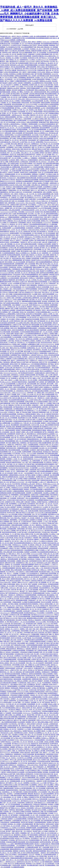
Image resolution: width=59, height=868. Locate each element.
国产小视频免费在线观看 (36, 462)
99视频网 (49, 710)
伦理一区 (34, 722)
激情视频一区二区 (39, 131)
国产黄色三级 (14, 63)
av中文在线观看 (43, 792)
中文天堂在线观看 (37, 638)
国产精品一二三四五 (18, 126)
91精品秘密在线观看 (6, 801)
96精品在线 (51, 353)
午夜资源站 (13, 389)
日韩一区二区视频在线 (50, 117)
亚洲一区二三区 (24, 110)
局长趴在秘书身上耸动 (19, 258)
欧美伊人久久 (20, 369)
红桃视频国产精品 (16, 355)
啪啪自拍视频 (55, 761)
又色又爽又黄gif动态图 (52, 740)
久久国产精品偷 (22, 504)
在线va (25, 445)
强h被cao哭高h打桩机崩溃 (11, 726)
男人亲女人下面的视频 (44, 280)
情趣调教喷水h (4, 192)
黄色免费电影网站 (5, 165)
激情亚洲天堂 (19, 69)
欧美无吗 (15, 90)
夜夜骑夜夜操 (47, 74)
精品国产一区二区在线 (42, 206)
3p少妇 (50, 282)
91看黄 (48, 396)
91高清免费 (31, 532)
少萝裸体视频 (42, 158)
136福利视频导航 (38, 192)
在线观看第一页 (46, 253)
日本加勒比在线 (19, 654)
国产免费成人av (43, 63)
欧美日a (16, 538)
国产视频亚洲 (55, 160)
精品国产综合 (49, 120)
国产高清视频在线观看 (52, 240)
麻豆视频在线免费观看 (50, 212)
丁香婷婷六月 (24, 242)
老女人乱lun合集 (30, 203)
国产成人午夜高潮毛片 (26, 538)
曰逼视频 (10, 523)
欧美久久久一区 (46, 201)
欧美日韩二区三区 (9, 101)
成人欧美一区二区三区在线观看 (48, 448)
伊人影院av (53, 534)
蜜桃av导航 (39, 264)
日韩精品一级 (15, 92)
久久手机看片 (44, 291)
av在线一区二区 (18, 459)
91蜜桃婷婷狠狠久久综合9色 (17, 475)
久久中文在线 (16, 745)
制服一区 (19, 412)
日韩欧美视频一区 (37, 461)
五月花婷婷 (42, 65)
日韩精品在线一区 (35, 597)
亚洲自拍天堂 (35, 744)
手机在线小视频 (26, 412)
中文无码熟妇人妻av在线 (40, 237)
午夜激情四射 (12, 701)
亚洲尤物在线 (7, 665)
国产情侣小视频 (49, 269)
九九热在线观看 (43, 215)
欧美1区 (29, 223)
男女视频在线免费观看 (34, 602)
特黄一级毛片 (44, 137)
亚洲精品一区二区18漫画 (42, 308)
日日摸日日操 (46, 532)
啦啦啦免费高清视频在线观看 (29, 396)
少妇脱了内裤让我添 (30, 199)
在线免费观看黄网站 (40, 822)
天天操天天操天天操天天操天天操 (43, 385)
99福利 (56, 674)
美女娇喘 (45, 301)
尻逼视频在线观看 (48, 849)
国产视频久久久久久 (14, 808)
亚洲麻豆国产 (14, 257)
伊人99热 (36, 534)
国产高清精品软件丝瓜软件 (26, 373)
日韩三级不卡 (39, 117)
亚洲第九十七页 (9, 69)
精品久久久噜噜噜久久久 (41, 133)
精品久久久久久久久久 (7, 667)
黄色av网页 (30, 131)
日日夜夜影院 (30, 228)
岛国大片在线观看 (53, 215)
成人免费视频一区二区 (45, 582)
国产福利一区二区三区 (23, 590)
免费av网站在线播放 (16, 795)
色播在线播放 (21, 529)
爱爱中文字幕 (5, 504)
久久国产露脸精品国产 (47, 862)
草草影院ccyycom (31, 863)
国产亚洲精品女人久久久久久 (33, 197)
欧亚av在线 (19, 185)
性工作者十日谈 (22, 296)
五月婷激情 (4, 824)
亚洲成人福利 (43, 119)
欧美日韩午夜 (24, 205)
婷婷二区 (20, 853)
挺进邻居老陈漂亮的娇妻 (17, 199)
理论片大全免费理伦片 (46, 371)
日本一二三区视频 (5, 144)
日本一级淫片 (23, 72)
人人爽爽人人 (26, 158)
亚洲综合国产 (21, 498)
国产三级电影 (40, 382)
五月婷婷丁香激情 (27, 337)
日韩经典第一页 (31, 393)
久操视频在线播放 (45, 495)
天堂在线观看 (53, 137)
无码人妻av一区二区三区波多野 (35, 663)
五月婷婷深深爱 (27, 192)
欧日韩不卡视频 (48, 679)
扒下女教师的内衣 (15, 95)
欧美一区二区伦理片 (36, 257)
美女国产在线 (25, 255)
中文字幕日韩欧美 (28, 486)
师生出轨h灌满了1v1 (27, 167)
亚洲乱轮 (40, 303)
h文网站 (5, 146)
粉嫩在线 (7, 308)
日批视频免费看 (12, 529)
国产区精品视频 (39, 86)
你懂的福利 (31, 54)
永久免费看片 (54, 486)
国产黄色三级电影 (31, 475)
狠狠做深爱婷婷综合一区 (34, 439)
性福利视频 (43, 330)
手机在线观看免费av (42, 106)
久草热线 (34, 280)
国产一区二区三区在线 (46, 332)
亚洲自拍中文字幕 (33, 58)
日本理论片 (51, 661)
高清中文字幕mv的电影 (18, 770)
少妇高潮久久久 (38, 507)
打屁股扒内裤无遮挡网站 (30, 792)
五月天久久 (26, 710)
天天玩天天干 (16, 801)
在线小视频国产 (17, 305)
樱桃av (22, 92)
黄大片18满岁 (6, 579)
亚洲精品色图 (44, 573)
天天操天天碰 (33, 690)
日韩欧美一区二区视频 (18, 197)
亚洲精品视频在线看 (39, 593)
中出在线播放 (41, 613)
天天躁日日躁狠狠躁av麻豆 (43, 312)
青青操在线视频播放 (31, 289)
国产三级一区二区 (22, 588)
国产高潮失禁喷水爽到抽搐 (51, 163)
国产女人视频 (5, 162)
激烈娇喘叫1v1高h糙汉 (23, 146)
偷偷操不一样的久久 (33, 307)
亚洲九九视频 (27, 185)
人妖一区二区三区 (35, 156)
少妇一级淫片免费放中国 (19, 291)
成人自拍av (43, 498)
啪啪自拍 (11, 405)
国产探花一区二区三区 (17, 239)
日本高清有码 (17, 274)
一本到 (41, 405)
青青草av (32, 806)
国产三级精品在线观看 (43, 140)
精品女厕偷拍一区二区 (10, 797)
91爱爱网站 (26, 783)
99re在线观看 (21, 722)
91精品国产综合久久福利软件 (49, 636)
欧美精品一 (10, 794)
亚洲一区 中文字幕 (51, 90)
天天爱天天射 (23, 282)
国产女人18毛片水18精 (35, 242)
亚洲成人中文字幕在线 (15, 357)
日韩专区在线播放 (39, 151)
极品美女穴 (37, 794)
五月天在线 (35, 135)
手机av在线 (54, 745)
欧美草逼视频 (53, 60)
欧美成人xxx (4, 217)
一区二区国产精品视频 (15, 171)
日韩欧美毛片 (19, 445)
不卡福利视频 (34, 468)
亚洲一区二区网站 (5, 487)
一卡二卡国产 (52, 752)
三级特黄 (3, 772)
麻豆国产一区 (24, 591)
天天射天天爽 (12, 248)
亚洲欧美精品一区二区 (15, 190)
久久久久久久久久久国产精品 (9, 212)
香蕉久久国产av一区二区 (34, 683)
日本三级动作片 (20, 572)
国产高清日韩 (24, 140)
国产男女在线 (45, 61)
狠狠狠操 (7, 688)
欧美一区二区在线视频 (40, 52)
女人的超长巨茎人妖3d (47, 369)
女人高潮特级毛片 (12, 636)
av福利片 (45, 314)
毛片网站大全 (47, 525)
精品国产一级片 (8, 289)
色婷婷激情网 (49, 663)
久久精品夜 (12, 160)
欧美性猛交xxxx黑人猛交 (17, 65)
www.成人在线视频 (41, 411)
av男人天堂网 (6, 94)
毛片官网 (54, 357)
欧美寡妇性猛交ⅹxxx (6, 344)
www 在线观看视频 (6, 110)
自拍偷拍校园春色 (33, 160)
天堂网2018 (16, 110)
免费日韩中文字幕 (31, 437)
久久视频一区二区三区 (53, 731)
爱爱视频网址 (14, 520)
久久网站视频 (53, 224)
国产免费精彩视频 (50, 382)
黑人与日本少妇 (20, 339)
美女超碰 (36, 248)
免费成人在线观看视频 (33, 326)
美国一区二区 (24, 366)
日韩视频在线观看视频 (21, 794)
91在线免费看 (49, 613)
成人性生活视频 (22, 658)
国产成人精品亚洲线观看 (18, 67)
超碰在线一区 (34, 776)
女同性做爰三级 (33, 162)
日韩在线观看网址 (23, 855)
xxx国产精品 (11, 341)
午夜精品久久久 (29, 126)
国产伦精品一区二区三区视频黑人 (48, 190)
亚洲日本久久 (31, 846)
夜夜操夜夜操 (41, 79)
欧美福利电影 (36, 258)
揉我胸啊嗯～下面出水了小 (38, 487)
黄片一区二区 (19, 783)
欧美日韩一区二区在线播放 (48, 230)
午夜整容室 (20, 729)
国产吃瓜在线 (12, 643)
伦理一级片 (29, 629)
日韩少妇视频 (21, 643)
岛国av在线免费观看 (32, 122)
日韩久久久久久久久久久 (33, 99)
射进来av (20, 267)
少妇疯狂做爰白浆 (40, 373)
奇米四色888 (31, 559)
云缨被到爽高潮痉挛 (21, 81)
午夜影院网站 (21, 803)
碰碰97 (7, 51)
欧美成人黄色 (38, 400)
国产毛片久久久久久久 (38, 530)
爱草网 (27, 257)
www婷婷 (41, 104)
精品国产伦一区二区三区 (7, 128)
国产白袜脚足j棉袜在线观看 (29, 244)
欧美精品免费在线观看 (14, 255)
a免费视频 (24, 344)
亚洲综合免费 (50, 788)
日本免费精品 (5, 736)
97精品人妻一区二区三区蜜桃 (43, 545)
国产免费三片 (22, 724)
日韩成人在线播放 (49, 742)
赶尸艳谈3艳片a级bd (53, 556)
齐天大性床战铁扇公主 (33, 573)
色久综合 (54, 647)
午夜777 (2, 496)
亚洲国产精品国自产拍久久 (46, 516)
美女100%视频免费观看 (26, 52)
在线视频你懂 (38, 432)
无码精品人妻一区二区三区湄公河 (17, 307)
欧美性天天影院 (5, 242)
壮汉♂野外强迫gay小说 (32, 856)
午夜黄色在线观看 (15, 42)
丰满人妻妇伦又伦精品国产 (14, 581)
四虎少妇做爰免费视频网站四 (44, 262)
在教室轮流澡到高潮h (40, 92)
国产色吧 (46, 300)
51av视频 (34, 294)
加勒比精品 (43, 629)
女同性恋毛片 (6, 45)
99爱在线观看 (42, 189)
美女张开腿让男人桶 (53, 622)
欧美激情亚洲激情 (5, 638)
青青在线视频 (11, 561)
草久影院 (46, 735)
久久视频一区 (50, 158)
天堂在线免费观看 (40, 740)
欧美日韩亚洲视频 (9, 76)
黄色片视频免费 (26, 756)
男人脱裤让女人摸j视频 (21, 681)
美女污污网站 (14, 78)
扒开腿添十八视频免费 (43, 475)
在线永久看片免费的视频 (46, 138)
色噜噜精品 (52, 45)
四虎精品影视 (15, 688)
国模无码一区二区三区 (37, 115)
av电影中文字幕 (17, 325)
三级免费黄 (19, 611)
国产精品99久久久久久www (25, 151)
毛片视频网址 (33, 785)
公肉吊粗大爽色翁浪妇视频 (37, 94)
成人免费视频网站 (14, 495)
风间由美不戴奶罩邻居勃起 (25, 138)
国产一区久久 (19, 496)
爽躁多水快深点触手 (52, 65)
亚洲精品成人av (24, 837)
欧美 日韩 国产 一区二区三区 (13, 301)
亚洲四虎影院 (34, 176)
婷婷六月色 (14, 328)
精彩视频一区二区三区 (14, 244)
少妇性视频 (27, 633)
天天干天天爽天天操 (28, 368)
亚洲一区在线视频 (40, 246)
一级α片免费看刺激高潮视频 (9, 722)
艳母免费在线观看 (13, 559)
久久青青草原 (28, 350)
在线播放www (22, 90)
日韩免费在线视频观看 (9, 568)
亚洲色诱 (25, 357)
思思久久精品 (41, 67)
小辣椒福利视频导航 (9, 829)
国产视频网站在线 (20, 718)
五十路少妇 (55, 351)
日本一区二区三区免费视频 (10, 418)
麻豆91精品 (14, 144)
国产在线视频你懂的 (26, 769)
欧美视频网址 (13, 504)
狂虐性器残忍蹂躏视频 (51, 513)
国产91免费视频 (44, 274)
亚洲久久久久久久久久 (17, 350)
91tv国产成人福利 (31, 419)
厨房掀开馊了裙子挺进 (30, 231)
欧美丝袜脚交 (44, 99)
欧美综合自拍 (11, 513)
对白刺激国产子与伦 (13, 740)
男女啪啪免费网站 (42, 607)
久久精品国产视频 (42, 419)
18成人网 (45, 242)
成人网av (47, 101)
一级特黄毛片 (28, 385)
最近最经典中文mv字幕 (25, 418)
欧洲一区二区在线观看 (18, 201)
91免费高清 (17, 656)
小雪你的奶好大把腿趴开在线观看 (47, 328)
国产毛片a (3, 500)
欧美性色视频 (6, 350)
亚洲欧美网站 (40, 142)
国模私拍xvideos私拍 (45, 81)
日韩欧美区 (35, 405)
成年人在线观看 (30, 643)
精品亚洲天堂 (20, 180)
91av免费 (12, 86)
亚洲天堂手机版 (21, 314)
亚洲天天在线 (16, 149)
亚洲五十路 (39, 675)
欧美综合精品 (4, 226)
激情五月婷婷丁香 (15, 364)
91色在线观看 (9, 156)
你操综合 (25, 720)
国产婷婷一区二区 (45, 248)
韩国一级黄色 (16, 833)
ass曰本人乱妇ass (21, 122)
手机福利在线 (12, 267)
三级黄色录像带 (20, 471)
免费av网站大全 (51, 482)
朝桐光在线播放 (46, 103)
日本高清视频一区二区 (18, 43)
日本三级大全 (16, 235)
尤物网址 (22, 629)
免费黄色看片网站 (37, 679)
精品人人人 (34, 190)
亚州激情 (47, 681)
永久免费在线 (9, 79)
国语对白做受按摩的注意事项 (48, 511)
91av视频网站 (50, 688)
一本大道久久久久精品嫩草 (8, 806)
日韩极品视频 (35, 634)
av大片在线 (7, 550)
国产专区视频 (39, 74)
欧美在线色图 (44, 799)
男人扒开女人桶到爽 (11, 70)
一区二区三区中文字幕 (9, 317)
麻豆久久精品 (41, 470)
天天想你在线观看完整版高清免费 (29, 332)
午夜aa (50, 792)
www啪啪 (46, 708)
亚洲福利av (36, 171)
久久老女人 (49, 860)
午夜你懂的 (21, 212)
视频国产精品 (16, 443)
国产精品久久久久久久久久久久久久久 (42, 615)
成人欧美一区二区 (42, 736)
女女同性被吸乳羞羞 (33, 276)
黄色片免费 (27, 351)
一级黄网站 (14, 767)
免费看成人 (35, 174)
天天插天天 (24, 42)
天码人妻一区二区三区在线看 (43, 473)
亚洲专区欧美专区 (11, 448)
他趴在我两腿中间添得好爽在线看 (27, 178)
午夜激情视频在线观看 (52, 108)
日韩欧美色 (7, 194)
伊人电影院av (27, 838)
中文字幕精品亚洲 (14, 509)
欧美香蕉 (9, 491)
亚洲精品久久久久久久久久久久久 (19, 176)
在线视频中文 (6, 556)
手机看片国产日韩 (53, 523)
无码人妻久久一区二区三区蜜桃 (30, 153)
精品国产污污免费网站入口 (48, 271)
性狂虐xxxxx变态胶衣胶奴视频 (50, 718)
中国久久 (42, 604)
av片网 (11, 321)
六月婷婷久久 (12, 412)
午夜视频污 (25, 124)
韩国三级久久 (19, 119)
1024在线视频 (40, 199)
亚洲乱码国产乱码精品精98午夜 (26, 154)
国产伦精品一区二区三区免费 (50, 459)
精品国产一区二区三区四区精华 (47, 110)
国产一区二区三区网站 (14, 153)
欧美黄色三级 (35, 570)
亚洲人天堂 (52, 402)
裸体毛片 (26, 224)
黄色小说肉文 (53, 156)
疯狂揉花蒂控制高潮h (39, 416)
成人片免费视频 (22, 348)
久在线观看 (13, 498)
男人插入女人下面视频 (44, 147)
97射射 (5, 863)
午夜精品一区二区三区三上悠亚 (39, 695)
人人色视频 (9, 547)
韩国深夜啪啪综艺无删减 (23, 316)
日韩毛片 (38, 61)
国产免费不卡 (10, 783)
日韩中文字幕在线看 (45, 160)
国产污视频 (45, 346)
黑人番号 (11, 226)
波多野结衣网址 (9, 135)
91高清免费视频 (7, 196)
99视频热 (9, 90)
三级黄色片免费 (14, 205)
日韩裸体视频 (54, 305)
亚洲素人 (5, 604)
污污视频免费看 (52, 776)
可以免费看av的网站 (53, 210)
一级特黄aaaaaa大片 (17, 115)
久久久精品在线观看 (38, 101)
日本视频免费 (4, 548)
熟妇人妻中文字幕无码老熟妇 (8, 658)
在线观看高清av (24, 60)
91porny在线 (4, 412)
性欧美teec (45, 51)
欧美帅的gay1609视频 (16, 74)
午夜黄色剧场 (50, 754)
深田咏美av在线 (7, 52)
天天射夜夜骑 (16, 366)
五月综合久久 (20, 606)
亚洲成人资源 (11, 298)
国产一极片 (22, 257)
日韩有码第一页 (54, 101)
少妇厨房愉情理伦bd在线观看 (34, 575)
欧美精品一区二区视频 (12, 58)
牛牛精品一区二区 (10, 471)
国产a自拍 (23, 196)
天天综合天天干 (12, 178)
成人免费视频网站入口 (31, 693)
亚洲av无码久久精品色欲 (29, 505)
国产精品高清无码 (33, 443)
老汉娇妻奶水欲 (31, 781)
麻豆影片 (3, 61)
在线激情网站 (41, 453)
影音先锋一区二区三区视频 (36, 742)
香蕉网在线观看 (16, 103)
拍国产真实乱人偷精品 (43, 450)
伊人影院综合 (7, 149)
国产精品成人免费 (34, 273)
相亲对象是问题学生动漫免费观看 (38, 282)
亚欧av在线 (22, 636)
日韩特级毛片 (15, 375)
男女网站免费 (30, 90)
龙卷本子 (11, 172)
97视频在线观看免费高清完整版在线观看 (21, 858)
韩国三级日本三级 (26, 149)
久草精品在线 (24, 162)
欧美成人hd (19, 341)
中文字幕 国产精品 (29, 464)
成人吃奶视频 (24, 94)
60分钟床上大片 (35, 783)
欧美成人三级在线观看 (25, 514)
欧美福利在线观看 (24, 63)
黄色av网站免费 (8, 552)
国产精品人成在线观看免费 (51, 631)
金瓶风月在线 (47, 303)
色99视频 (46, 183)
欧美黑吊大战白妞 (53, 326)
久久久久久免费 (31, 453)
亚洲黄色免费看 (14, 233)
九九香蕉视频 (25, 450)
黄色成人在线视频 (43, 45)
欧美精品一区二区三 (36, 49)
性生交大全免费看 (52, 189)
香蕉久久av (24, 160)
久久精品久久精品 (51, 174)
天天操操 (24, 545)
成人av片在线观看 (43, 706)
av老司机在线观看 (25, 509)
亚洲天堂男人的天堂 (43, 466)
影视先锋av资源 (11, 427)
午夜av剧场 (22, 790)
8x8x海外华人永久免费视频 (25, 758)
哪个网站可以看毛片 (33, 353)
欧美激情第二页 (45, 171)
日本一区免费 (32, 76)
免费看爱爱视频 (12, 727)
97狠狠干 (12, 81)
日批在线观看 (27, 119)
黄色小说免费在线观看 (20, 120)
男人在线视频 (29, 813)
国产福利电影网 (53, 291)
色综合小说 (13, 154)
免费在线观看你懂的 (9, 369)
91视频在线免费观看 (19, 491)
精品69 (56, 369)
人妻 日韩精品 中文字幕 (30, 335)
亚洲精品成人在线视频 (9, 310)
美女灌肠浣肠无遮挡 (9, 611)
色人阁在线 (31, 545)
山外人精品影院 (38, 163)
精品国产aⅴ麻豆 (19, 334)
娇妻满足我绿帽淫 (31, 414)
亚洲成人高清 (38, 819)
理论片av (40, 656)
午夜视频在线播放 (32, 717)
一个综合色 (24, 736)
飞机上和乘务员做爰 (13, 163)
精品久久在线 (22, 618)
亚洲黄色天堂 (30, 803)
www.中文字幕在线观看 (45, 208)
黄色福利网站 (4, 210)
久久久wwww (24, 303)
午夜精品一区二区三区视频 (44, 154)
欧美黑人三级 (33, 110)
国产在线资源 (46, 702)
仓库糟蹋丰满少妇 (53, 502)
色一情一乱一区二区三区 (35, 609)
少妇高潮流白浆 (5, 353)
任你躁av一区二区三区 (42, 78)
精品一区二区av (11, 606)
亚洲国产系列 (44, 258)
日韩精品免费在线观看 (41, 457)
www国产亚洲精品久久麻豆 (42, 665)
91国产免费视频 (5, 42)
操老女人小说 (50, 815)
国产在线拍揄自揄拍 (9, 620)
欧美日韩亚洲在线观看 (33, 842)
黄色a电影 (55, 208)
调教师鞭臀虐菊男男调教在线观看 (32, 301)
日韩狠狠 (28, 258)
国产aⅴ (7, 81)
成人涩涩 (47, 335)
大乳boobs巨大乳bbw (34, 230)
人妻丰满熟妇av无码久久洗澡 (18, 684)
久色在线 (38, 54)
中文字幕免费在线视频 (36, 489)
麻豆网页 (6, 615)
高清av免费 (54, 532)
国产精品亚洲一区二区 (44, 321)
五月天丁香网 (48, 640)
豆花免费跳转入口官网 (50, 187)
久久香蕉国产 (26, 49)
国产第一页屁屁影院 (48, 432)
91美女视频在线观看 (27, 824)
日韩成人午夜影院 (37, 522)
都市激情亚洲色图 (22, 214)
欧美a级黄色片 (37, 350)
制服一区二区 (49, 649)
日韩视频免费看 (19, 264)
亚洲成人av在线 (46, 366)
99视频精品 (34, 158)
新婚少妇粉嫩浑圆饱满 (52, 246)
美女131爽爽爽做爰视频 (15, 260)
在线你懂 (28, 649)
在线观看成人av (22, 765)
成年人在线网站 (48, 192)
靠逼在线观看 (15, 332)
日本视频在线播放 (19, 409)
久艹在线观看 (49, 667)
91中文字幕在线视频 (8, 647)
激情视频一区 (55, 248)
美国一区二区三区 (17, 577)
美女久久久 (11, 863)
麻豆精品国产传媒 (5, 631)
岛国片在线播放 (32, 72)
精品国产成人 (38, 126)
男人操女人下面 (17, 113)
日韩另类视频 (16, 665)
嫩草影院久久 (21, 649)
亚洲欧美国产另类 (44, 122)
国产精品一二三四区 (21, 108)
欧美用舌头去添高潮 (43, 178)
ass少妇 (43, 108)
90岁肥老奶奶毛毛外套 (35, 561)
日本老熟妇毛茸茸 (52, 477)
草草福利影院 (52, 301)
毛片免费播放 (4, 312)
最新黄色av (39, 525)
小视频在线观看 (17, 602)
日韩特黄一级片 (32, 321)
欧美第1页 (9, 187)
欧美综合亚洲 (24, 278)
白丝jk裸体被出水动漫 (43, 76)
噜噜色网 (31, 794)
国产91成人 (55, 205)
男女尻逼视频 (52, 765)
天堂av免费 (22, 419)
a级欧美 (6, 701)
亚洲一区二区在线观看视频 (46, 172)
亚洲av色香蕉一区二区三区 (32, 606)
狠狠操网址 (26, 85)
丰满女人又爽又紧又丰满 (40, 769)
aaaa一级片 (25, 462)
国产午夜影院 (26, 581)
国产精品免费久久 (42, 231)
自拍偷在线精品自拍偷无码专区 (37, 97)
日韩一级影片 (43, 752)
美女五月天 (27, 144)
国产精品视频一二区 (42, 375)
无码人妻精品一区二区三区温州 (25, 246)
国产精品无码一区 (14, 371)
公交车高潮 (53, 391)
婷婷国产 (42, 153)
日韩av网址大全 (36, 185)
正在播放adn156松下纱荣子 (29, 45)
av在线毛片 (42, 445)
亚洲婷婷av (43, 557)
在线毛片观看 (44, 326)
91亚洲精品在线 (42, 595)
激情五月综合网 (19, 776)
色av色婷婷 (19, 486)
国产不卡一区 (28, 579)
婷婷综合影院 (25, 103)
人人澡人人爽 (47, 522)
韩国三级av (54, 140)
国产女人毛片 (37, 760)
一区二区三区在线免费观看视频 (22, 79)
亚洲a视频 (30, 819)
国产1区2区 (10, 656)
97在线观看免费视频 (31, 595)
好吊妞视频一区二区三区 (51, 196)
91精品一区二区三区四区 (34, 658)
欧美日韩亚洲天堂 (27, 171)
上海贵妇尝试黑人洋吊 (22, 360)
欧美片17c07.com (36, 201)
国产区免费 (50, 384)
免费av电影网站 (44, 534)
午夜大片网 (46, 49)
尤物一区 (12, 672)
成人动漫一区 (7, 258)
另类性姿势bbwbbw (6, 833)
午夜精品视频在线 (27, 113)
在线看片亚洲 (24, 172)
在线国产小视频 (11, 189)
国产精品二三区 (23, 511)
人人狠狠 (16, 380)
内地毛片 (21, 464)
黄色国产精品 (43, 765)
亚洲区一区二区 (7, 113)
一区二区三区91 (49, 505)
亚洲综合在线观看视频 (35, 674)
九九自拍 (37, 627)
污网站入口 (43, 570)
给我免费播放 (22, 717)
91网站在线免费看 (50, 199)
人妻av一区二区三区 (25, 541)
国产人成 (34, 747)
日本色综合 (20, 640)
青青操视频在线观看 (45, 351)
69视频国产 (16, 376)
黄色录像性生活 (14, 326)
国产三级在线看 (42, 384)
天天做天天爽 (54, 42)
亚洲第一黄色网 (45, 169)
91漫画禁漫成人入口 (6, 828)
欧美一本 (36, 579)
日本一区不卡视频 (7, 294)
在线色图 (20, 83)
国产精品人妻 (5, 321)
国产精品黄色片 (31, 262)
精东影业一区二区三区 (16, 224)
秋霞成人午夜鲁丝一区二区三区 (12, 455)
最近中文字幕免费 (45, 181)
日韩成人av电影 (20, 319)
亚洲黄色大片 (41, 747)
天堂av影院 (43, 591)
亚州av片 (12, 240)
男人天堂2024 (42, 162)
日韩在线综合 (20, 391)
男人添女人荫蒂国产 (11, 507)
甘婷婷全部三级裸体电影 (39, 412)
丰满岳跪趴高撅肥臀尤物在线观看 (16, 842)
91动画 (14, 214)
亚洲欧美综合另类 (5, 43)
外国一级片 (24, 321)
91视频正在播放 (49, 131)
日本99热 (6, 124)
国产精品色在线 (34, 362)
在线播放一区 (18, 85)
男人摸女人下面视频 (11, 394)
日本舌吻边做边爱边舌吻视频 (40, 391)
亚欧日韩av (18, 518)
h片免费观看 (22, 686)
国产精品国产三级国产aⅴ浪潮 (8, 83)
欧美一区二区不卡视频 (50, 520)
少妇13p (49, 205)
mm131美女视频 (53, 219)
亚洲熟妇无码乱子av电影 (11, 785)
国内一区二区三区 (20, 226)
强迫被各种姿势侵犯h (49, 257)
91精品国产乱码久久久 (37, 355)
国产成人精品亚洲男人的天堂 (49, 325)
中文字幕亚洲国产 (30, 477)
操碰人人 (35, 378)
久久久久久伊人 (20, 203)
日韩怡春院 (18, 298)
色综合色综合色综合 (47, 342)
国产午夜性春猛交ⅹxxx (29, 106)
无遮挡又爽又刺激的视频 (14, 428)
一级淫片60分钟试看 (34, 357)
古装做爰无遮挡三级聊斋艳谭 (31, 298)
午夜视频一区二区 (6, 103)
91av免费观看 (44, 577)
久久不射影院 (11, 470)
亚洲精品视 (46, 609)
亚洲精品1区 (35, 611)
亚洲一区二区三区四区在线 (49, 833)
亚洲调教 (36, 181)
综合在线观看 (53, 206)
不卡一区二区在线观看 (18, 237)
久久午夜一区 (33, 194)
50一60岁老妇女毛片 (43, 677)
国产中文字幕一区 (21, 539)
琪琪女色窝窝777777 (19, 289)
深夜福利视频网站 (12, 686)
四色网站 (48, 79)
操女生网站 (29, 851)
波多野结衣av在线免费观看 (17, 402)
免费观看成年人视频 (13, 607)
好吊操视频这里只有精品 (9, 129)
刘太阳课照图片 (47, 683)
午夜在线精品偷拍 (18, 219)
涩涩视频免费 (11, 434)
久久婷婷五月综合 (16, 45)
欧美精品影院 (27, 147)
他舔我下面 (53, 255)
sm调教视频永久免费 (26, 217)
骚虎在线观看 (25, 269)
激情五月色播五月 (5, 67)
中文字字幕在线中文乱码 (26, 627)
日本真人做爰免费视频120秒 (46, 194)
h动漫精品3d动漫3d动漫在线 (24, 271)
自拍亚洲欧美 (31, 312)
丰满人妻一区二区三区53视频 (32, 423)
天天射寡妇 (3, 523)
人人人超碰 (25, 641)
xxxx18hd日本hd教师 (34, 169)
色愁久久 (51, 78)
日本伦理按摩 (16, 609)
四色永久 (45, 584)
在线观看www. (34, 265)
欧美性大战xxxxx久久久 (27, 165)
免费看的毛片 (22, 131)
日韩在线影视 (7, 104)
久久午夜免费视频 (21, 317)
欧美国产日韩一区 (35, 85)
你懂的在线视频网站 (11, 117)
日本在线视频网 (52, 362)
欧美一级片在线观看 (49, 837)
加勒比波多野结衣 (33, 208)
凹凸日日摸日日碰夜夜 (26, 163)
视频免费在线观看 (9, 788)
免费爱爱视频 (35, 128)
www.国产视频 (19, 351)
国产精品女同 (52, 203)
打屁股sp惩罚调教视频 (34, 108)
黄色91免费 (7, 375)
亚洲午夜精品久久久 (35, 305)
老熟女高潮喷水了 (34, 591)
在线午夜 (14, 590)
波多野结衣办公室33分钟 (24, 862)
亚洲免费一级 (7, 812)
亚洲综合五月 (44, 319)
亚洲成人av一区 (24, 194)
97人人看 (36, 409)
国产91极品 (13, 138)
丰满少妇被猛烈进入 (52, 418)
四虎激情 (26, 489)
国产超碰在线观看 (33, 835)
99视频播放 (24, 833)
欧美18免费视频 (5, 328)
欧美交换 (19, 568)
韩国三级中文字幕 (36, 323)
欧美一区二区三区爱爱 (15, 452)
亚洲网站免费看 (48, 656)
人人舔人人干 (12, 146)
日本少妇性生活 (50, 393)
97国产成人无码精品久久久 (26, 292)
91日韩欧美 (50, 641)
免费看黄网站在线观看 (17, 613)
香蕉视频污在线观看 (35, 95)
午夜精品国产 (52, 283)
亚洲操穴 (39, 42)
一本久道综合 (51, 162)
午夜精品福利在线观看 (37, 496)
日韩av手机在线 (35, 756)
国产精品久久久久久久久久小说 (21, 744)
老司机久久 (39, 484)
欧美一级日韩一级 (15, 522)
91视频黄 (19, 561)
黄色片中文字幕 (51, 851)
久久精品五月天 (9, 56)
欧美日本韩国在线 (38, 223)
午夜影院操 (4, 819)
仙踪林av (40, 183)
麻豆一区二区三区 (44, 547)
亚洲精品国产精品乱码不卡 (21, 156)
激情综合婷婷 (50, 824)
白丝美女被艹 (27, 611)
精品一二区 (54, 450)
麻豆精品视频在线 (40, 754)
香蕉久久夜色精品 (40, 90)
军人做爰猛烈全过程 (22, 169)
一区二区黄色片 (26, 702)
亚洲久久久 (53, 466)
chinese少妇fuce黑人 (6, 393)
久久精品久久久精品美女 (46, 541)
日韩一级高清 (27, 183)
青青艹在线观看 (33, 584)
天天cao (7, 78)
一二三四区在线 (34, 523)
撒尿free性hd (13, 348)
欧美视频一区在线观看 (49, 772)
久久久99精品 (20, 86)
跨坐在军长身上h (22, 70)
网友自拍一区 (48, 47)
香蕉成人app (49, 72)
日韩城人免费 (20, 502)
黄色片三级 (13, 760)
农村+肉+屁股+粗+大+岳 (19, 398)
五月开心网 (51, 58)
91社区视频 (45, 770)
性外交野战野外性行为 (26, 593)
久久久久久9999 (30, 61)
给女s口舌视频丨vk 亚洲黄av (46, 810)
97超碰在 (55, 590)
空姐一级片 (36, 629)
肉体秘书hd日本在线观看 (32, 319)
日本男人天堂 (4, 371)
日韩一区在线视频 (41, 815)
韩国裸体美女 (9, 754)
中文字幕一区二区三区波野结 (23, 405)
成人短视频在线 (24, 523)
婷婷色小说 (38, 564)
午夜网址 (52, 289)
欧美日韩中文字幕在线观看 (46, 226)
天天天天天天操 (29, 86)
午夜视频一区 (39, 855)
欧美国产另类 (39, 212)
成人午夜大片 (35, 862)
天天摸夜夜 (23, 573)
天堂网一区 (52, 314)
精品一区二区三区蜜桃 (20, 446)
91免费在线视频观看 (37, 829)
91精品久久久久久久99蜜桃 (46, 360)
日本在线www (21, 342)
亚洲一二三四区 (22, 394)
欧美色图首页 (31, 504)
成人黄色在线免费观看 (16, 697)
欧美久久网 (16, 142)
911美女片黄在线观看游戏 (11, 72)
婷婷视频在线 (16, 269)
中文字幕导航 (16, 453)
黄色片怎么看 (33, 63)
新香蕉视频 (27, 659)
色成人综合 (40, 479)
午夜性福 (34, 183)
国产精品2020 (55, 586)
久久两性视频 (9, 385)
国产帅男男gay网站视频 (43, 359)
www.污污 (54, 312)
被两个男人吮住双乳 (48, 561)
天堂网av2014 (4, 514)
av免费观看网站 (5, 154)
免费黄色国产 (45, 185)
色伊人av (39, 586)
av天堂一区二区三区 (41, 210)
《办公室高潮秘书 (29, 473)
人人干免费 (28, 729)
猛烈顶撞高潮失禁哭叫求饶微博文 (45, 464)
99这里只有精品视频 (28, 754)
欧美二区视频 (15, 308)
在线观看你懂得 (27, 679)
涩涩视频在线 (4, 248)
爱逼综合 (32, 255)
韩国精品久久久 (26, 364)
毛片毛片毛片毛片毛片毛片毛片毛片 (19, 468)
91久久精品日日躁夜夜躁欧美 (36, 120)
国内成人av (30, 196)
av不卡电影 (48, 668)
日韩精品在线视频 (30, 375)
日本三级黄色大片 (16, 778)
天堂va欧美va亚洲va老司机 (32, 369)
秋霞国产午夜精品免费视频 (24, 430)
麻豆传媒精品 (54, 495)
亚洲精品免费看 (37, 727)
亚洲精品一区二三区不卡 (12, 629)
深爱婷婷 (47, 151)
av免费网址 (50, 330)
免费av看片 (33, 269)
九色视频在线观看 (47, 389)
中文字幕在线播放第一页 (27, 233)
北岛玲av (48, 593)
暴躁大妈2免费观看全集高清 (10, 477)
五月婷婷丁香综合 (15, 416)
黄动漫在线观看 (8, 407)
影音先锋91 (49, 468)
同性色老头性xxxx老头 (7, 733)
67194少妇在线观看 (30, 287)
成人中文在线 (15, 599)
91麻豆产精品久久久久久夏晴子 (48, 276)
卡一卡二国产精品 (15, 534)
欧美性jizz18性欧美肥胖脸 (51, 104)
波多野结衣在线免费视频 (31, 180)
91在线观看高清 (48, 575)
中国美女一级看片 (51, 690)
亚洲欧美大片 (12, 765)
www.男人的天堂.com (39, 113)
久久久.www (46, 42)
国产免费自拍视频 (40, 240)
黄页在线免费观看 (45, 128)
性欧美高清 (25, 325)
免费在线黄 (8, 133)
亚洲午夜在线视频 (33, 511)
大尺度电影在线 (22, 683)
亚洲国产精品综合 (42, 502)
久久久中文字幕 (32, 70)
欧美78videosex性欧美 (52, 692)
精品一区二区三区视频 (40, 251)
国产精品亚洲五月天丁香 (20, 407)
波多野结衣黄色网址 (27, 416)
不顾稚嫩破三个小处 (53, 498)
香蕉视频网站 (50, 527)
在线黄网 (29, 493)
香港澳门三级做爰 (45, 779)
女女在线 (46, 724)
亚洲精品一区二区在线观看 (12, 564)
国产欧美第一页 (39, 196)
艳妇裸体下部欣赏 (22, 54)
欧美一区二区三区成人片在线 (18, 208)
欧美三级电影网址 (32, 285)
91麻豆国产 (27, 502)
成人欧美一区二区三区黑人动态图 (29, 371)
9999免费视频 (39, 500)
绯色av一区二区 (5, 287)
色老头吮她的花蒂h (18, 187)
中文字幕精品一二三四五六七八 (37, 205)
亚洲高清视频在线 (28, 459)
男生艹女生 (10, 518)
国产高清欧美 (27, 260)
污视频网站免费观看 (22, 189)
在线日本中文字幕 (30, 491)
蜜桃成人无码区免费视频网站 (8, 675)
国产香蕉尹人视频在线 (52, 153)
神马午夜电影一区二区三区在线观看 (45, 233)
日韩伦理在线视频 (22, 389)
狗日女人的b (37, 543)
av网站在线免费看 (31, 67)
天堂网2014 (24, 230)
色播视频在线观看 (5, 115)
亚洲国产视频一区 (47, 197)
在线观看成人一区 (5, 197)
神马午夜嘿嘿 (52, 106)
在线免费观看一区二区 (34, 704)
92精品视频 (41, 335)
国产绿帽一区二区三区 (36, 631)
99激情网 (35, 538)
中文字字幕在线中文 (31, 226)
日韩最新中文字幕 (10, 502)
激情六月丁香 (43, 362)
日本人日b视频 (31, 699)
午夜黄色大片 (33, 360)
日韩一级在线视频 (21, 403)
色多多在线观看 (30, 206)
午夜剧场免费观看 (26, 101)
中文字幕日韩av (11, 572)
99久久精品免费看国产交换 (29, 47)
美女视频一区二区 (36, 253)
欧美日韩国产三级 (19, 385)
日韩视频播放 (22, 78)
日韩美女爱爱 (16, 865)
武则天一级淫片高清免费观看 (23, 56)
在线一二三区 (40, 568)
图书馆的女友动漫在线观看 (38, 509)
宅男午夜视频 (50, 416)
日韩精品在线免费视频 (21, 76)
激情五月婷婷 (7, 366)
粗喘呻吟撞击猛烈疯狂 (36, 441)
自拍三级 (14, 437)
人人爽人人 (35, 541)
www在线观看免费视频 (19, 228)
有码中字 (56, 342)
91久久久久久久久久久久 (47, 344)
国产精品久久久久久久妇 (27, 283)
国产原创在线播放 (35, 103)
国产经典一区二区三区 (21, 273)
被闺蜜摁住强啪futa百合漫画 (51, 126)
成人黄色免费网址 (26, 174)
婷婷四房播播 (25, 631)
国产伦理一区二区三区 (43, 659)
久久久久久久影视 (52, 629)
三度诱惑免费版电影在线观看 (46, 380)
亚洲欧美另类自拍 (14, 162)
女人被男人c (45, 334)
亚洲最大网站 (4, 450)
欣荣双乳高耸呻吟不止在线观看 (33, 187)
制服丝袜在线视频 (37, 51)
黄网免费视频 (51, 767)
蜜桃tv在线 (4, 595)
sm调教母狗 (3, 278)
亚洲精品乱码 (46, 672)
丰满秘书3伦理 (52, 242)
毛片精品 (6, 74)
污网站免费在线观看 (17, 525)
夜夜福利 (27, 776)
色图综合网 (15, 52)
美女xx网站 (26, 115)
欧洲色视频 (36, 427)
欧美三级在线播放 (7, 421)
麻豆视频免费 (15, 425)
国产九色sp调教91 (49, 785)
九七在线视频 (45, 156)
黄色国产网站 (31, 715)
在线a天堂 (6, 86)
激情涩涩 (49, 414)
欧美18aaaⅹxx (29, 237)
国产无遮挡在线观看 (28, 672)
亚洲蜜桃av (38, 228)
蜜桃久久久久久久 (23, 582)
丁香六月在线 (39, 643)
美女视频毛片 (11, 271)
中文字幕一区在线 (46, 348)
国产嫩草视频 (41, 688)
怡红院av (22, 607)
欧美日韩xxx (25, 95)
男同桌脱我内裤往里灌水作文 (27, 661)
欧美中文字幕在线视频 (34, 221)
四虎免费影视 (54, 681)
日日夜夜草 (7, 239)
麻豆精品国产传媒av (45, 572)
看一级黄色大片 (23, 726)
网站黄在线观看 (38, 112)
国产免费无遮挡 (18, 792)
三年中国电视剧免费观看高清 (33, 334)
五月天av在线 (41, 72)
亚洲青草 (24, 865)
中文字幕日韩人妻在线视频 (33, 43)
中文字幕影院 (24, 58)
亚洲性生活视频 (48, 670)
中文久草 (42, 135)
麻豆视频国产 (4, 190)
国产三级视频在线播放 (52, 113)
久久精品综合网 (33, 189)
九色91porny (13, 588)
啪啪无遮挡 (50, 298)
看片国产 (38, 684)
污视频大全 (52, 300)
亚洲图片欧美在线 (38, 428)
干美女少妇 (8, 855)
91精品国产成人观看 (42, 203)
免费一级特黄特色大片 (12, 61)
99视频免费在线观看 (23, 448)
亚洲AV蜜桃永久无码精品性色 (25, 774)
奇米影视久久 (21, 414)
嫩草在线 (21, 144)
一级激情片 (39, 781)
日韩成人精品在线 (25, 752)
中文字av (24, 453)
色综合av (2, 593)
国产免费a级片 (15, 165)
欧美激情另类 (18, 106)
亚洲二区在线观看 (17, 133)
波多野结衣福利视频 (49, 675)
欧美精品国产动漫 (31, 624)
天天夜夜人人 (43, 550)
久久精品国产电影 (19, 667)
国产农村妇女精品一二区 (18, 624)
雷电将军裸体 (48, 428)
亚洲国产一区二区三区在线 (19, 699)
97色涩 (2, 538)
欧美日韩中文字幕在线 (9, 180)
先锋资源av (23, 88)
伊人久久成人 (45, 88)
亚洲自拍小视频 (16, 137)
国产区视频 (19, 280)
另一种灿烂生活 (54, 817)
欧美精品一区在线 (27, 625)
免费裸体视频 (17, 49)
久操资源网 (25, 240)
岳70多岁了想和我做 (43, 69)
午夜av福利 (31, 308)
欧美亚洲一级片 (29, 92)
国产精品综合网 (42, 801)
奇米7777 (32, 117)
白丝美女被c (26, 455)
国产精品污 (23, 285)
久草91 (13, 403)
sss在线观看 (16, 283)
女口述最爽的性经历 (38, 83)
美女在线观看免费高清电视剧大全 (39, 224)
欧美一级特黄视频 (10, 203)
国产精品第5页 (18, 368)
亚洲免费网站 (22, 223)
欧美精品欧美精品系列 (33, 137)
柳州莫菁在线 (31, 78)
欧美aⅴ (23, 534)
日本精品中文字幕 (14, 615)
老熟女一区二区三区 (22, 584)
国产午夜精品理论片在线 (18, 645)
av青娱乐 (11, 548)
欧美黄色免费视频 (22, 129)
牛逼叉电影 (54, 335)
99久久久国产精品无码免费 (49, 228)
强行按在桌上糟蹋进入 (33, 539)
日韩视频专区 (47, 638)
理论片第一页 (6, 815)
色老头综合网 (23, 308)
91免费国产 (42, 174)
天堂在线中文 (51, 95)
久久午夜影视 (45, 305)
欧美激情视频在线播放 (31, 65)
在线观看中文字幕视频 (51, 278)
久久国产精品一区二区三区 (27, 142)
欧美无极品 (14, 556)
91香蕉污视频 (10, 334)
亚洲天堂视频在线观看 (33, 88)
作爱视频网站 (27, 83)
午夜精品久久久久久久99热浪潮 (20, 487)
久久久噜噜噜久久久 (17, 423)
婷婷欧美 (28, 51)
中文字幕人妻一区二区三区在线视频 (16, 704)
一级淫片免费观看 (33, 588)
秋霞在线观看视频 (10, 441)
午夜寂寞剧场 (40, 278)
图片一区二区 (42, 214)
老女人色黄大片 (52, 119)
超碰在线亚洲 (9, 49)
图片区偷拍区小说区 (28, 74)
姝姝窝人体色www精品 (28, 568)
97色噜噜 (17, 101)
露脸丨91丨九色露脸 (46, 403)
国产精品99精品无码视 (12, 627)
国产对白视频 (55, 720)
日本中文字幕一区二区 (38, 425)
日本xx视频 (46, 255)
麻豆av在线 (22, 99)
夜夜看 (49, 436)
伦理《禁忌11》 (8, 573)
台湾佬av (34, 688)
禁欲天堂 (53, 702)
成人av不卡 (3, 307)
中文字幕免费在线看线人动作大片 (31, 235)
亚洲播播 (3, 581)
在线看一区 (20, 797)
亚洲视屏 (17, 172)
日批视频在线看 (8, 409)
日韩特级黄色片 (28, 507)
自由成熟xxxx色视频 (49, 493)
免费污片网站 (5, 588)
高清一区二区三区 (12, 97)
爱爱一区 (34, 147)
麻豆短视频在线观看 (51, 94)
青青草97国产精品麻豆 (43, 817)
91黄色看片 (45, 407)
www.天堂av (42, 468)
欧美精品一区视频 (53, 804)
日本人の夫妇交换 (5, 624)
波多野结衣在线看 (43, 289)
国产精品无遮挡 (15, 94)
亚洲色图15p (15, 378)
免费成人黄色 (41, 393)
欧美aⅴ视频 (53, 346)
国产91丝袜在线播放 (6, 453)
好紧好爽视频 (45, 54)
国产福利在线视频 (34, 325)
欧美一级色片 (32, 42)
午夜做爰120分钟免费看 (44, 244)
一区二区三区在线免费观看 (23, 128)
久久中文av (37, 376)
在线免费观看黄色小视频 (9, 480)
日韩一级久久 (24, 670)
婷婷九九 (28, 201)
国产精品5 (51, 364)
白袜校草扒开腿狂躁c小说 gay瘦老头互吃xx (44, 56)
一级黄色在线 (53, 183)
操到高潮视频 (44, 219)
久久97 (4, 656)
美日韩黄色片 (35, 838)
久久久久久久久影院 (31, 104)
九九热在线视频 (48, 86)
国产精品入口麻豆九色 (16, 192)
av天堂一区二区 (16, 230)
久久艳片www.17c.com (42, 60)
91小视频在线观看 (37, 493)
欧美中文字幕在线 (16, 638)
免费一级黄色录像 (44, 538)
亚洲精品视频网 (7, 228)
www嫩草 (12, 169)
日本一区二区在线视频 (39, 788)
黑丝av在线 (40, 47)
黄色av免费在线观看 (17, 570)
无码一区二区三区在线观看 (31, 219)
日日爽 (40, 584)
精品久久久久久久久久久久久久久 (49, 317)
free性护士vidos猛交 (33, 81)
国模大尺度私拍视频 (9, 584)
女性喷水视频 (44, 376)
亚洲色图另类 (41, 70)
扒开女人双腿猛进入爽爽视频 (28, 599)
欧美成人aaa (18, 838)
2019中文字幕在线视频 (7, 106)
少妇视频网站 (10, 147)
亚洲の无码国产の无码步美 (35, 724)
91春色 (49, 423)
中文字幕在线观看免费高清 (10, 131)
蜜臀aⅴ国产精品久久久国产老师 (41, 149)
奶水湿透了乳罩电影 (22, 620)
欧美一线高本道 (38, 708)
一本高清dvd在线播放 (11, 296)
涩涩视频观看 (30, 650)
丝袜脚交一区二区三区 (46, 611)
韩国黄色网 (12, 280)
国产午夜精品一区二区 (12, 60)
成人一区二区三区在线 (46, 600)
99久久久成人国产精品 (47, 85)
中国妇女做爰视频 (31, 466)
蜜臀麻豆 (56, 656)
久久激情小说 (12, 342)
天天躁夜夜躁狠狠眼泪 (9, 253)
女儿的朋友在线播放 (6, 206)
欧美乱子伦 (28, 391)
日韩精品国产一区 (33, 600)
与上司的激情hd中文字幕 (13, 47)
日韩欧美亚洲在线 (10, 411)
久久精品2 (32, 60)
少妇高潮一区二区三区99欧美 (31, 577)
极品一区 (3, 634)
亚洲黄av (31, 240)
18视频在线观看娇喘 (14, 217)
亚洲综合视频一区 (31, 402)
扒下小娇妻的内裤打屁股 (34, 346)
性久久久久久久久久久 (51, 142)
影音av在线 (36, 271)
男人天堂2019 (43, 523)
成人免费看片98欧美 (40, 731)
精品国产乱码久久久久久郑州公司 (41, 260)
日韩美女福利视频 (5, 137)
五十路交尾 (39, 255)
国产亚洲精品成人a (30, 411)
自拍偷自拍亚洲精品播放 (49, 439)
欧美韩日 (20, 507)
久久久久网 (25, 305)
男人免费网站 (37, 738)
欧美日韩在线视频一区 (19, 104)
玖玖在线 (16, 523)
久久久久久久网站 (41, 622)
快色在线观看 (32, 140)
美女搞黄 (51, 231)
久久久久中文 (47, 223)
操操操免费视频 (38, 486)
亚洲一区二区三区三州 (11, 99)
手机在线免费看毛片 (45, 588)
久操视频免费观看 (7, 516)
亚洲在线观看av (51, 751)
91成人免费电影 (51, 487)
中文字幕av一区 (32, 214)
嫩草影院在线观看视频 (40, 851)
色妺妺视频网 (32, 382)
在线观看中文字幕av (30, 239)
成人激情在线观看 (47, 323)
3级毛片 (3, 557)
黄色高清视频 (48, 83)
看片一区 (20, 457)
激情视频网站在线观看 (23, 806)
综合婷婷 (55, 81)
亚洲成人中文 (16, 196)
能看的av (34, 502)
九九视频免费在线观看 (32, 847)
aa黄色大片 (47, 486)
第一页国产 (41, 717)
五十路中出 (48, 479)
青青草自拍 (17, 321)
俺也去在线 (42, 265)
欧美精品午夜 (47, 452)
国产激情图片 (15, 815)
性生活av (44, 95)
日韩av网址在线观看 (14, 210)
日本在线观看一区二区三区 (25, 112)
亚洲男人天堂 (42, 176)
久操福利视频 (22, 215)
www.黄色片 (35, 119)
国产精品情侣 (37, 310)
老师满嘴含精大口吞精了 (21, 733)
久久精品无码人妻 (21, 384)
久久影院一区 (47, 507)
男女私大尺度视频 (31, 790)
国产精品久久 (43, 58)
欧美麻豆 (14, 855)
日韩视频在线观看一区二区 (12, 174)
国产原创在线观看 (28, 133)
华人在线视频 (52, 350)
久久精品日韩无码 (26, 522)
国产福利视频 (9, 446)
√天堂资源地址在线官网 (28, 210)
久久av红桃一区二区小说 (9, 54)
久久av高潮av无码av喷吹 (23, 323)
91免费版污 (12, 339)
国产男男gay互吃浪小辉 (30, 69)
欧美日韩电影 (26, 190)
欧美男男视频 (53, 573)
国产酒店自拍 (39, 670)
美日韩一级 (24, 665)
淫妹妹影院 (38, 620)
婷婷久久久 (36, 799)
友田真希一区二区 (54, 319)
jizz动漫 (34, 79)
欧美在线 (22, 61)
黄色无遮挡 (15, 282)
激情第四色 (7, 362)
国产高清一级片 (32, 296)
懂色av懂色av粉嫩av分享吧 (45, 722)
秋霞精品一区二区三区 (45, 590)
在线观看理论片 (20, 563)
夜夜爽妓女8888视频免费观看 (48, 180)
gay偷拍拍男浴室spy (15, 124)
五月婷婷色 (22, 851)
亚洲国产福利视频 (53, 756)
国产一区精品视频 (14, 312)
